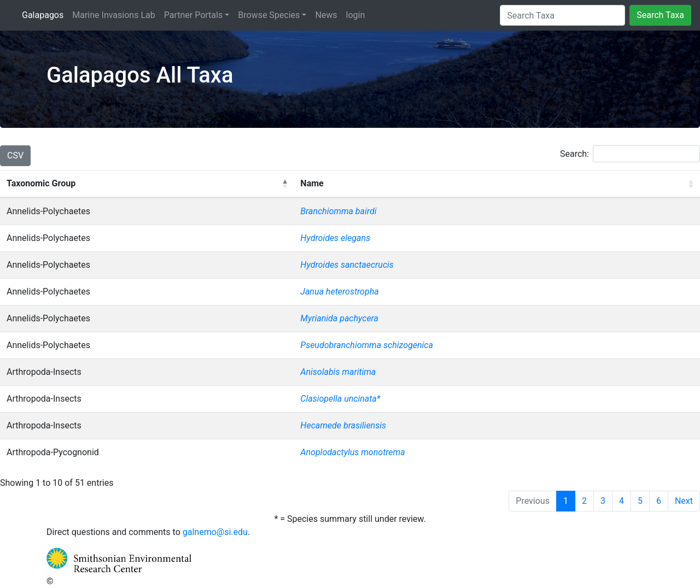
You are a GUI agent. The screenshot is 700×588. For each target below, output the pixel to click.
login (356, 15)
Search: (630, 154)
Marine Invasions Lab (113, 14)
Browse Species (269, 15)
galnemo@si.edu (215, 532)
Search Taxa (660, 15)
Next (684, 501)
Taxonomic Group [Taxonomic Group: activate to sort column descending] (41, 183)
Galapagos (45, 14)
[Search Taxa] (562, 15)
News (326, 15)
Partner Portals (193, 15)
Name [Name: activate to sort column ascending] (312, 183)
